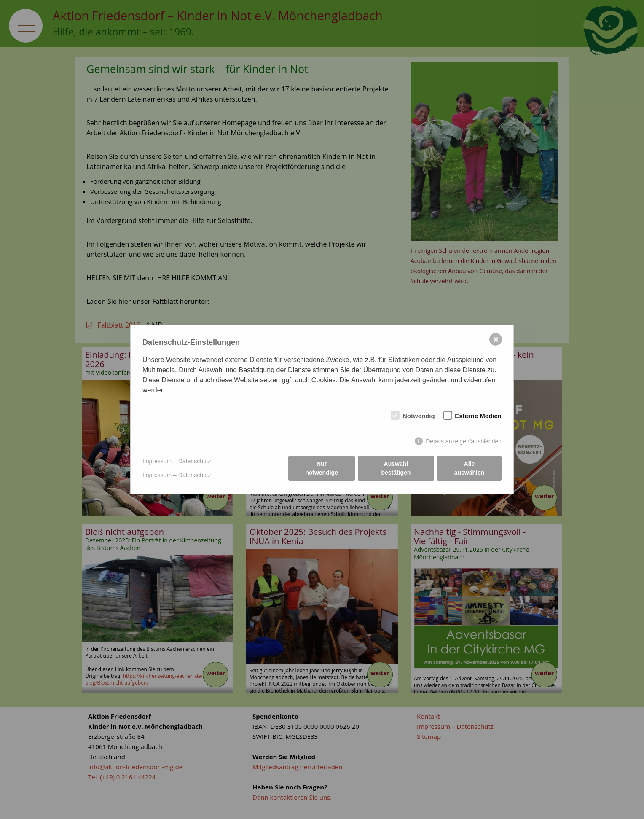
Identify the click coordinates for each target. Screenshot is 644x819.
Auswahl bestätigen (396, 468)
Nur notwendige (322, 468)
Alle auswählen (470, 468)
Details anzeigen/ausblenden (464, 441)
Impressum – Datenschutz (177, 461)
